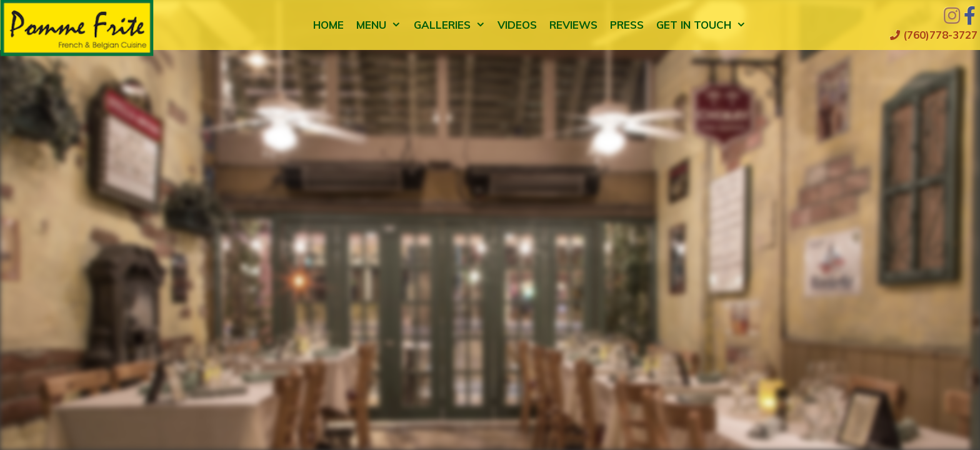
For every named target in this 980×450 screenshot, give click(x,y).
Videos (517, 25)
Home (328, 25)
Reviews (573, 25)
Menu (382, 25)
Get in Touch (704, 25)
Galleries (453, 25)
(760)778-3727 (934, 35)
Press (627, 25)
